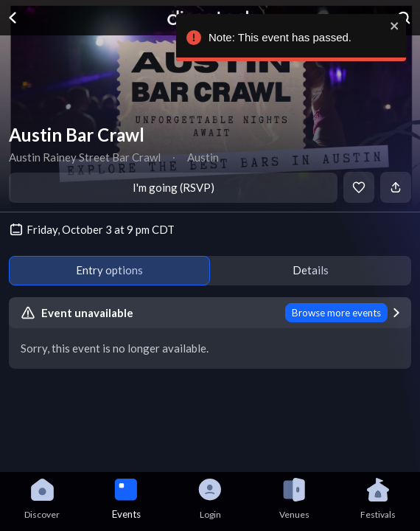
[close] (393, 26)
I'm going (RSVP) (174, 187)
